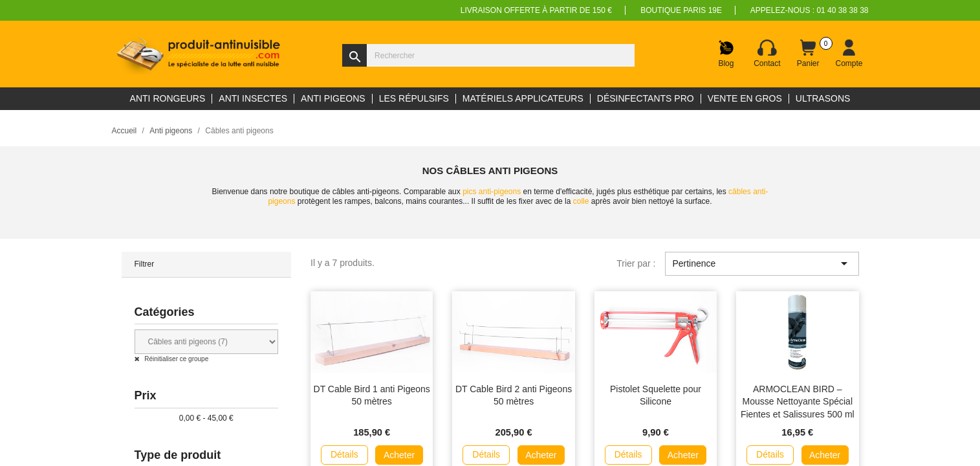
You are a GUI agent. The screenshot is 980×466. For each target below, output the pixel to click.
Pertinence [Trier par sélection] (762, 263)
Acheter (399, 455)
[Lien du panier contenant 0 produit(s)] (808, 54)
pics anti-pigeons (492, 192)
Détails (344, 454)
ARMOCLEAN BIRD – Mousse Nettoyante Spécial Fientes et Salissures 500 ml (798, 402)
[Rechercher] (488, 55)
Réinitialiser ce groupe (176, 359)
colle (581, 201)
